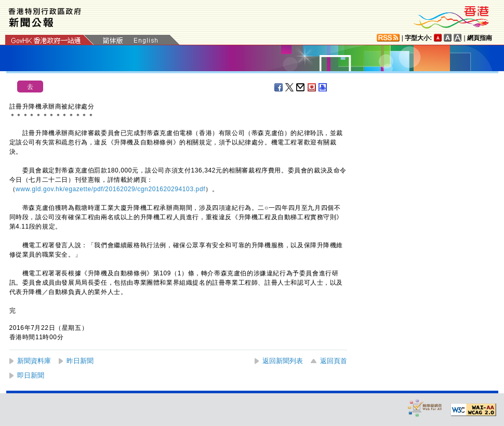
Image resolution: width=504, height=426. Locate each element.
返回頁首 (334, 361)
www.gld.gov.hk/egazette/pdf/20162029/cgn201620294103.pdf (110, 189)
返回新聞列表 (283, 361)
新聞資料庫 (34, 361)
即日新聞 (31, 375)
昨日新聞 (80, 361)
